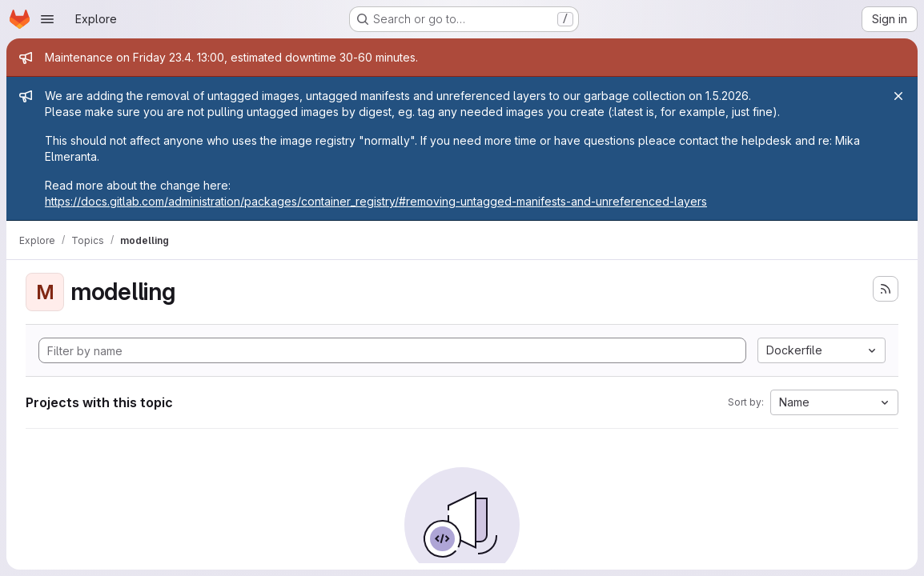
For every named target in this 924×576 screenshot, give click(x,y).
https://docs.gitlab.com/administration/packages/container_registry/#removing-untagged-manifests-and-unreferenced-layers (376, 201)
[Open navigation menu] (47, 19)
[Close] (898, 96)
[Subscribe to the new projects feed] (886, 289)
